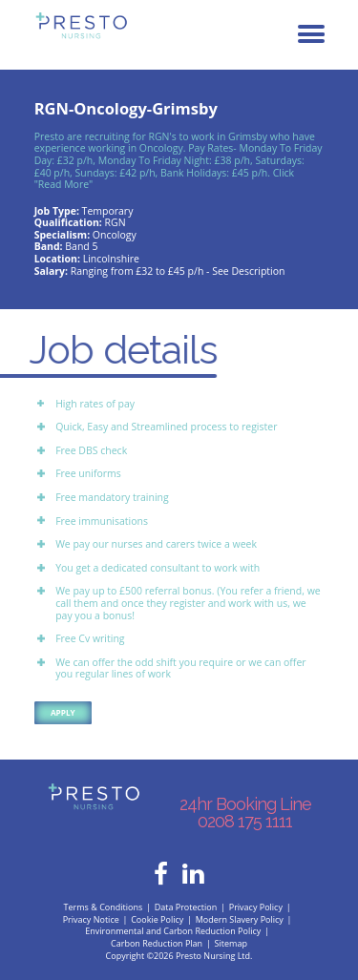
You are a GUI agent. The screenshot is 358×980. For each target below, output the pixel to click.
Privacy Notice (91, 919)
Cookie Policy (157, 919)
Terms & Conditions (104, 907)
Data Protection (186, 907)
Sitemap (231, 943)
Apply (63, 712)
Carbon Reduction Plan (157, 943)
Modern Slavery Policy (240, 919)
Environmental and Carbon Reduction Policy (173, 931)
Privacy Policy (256, 907)
